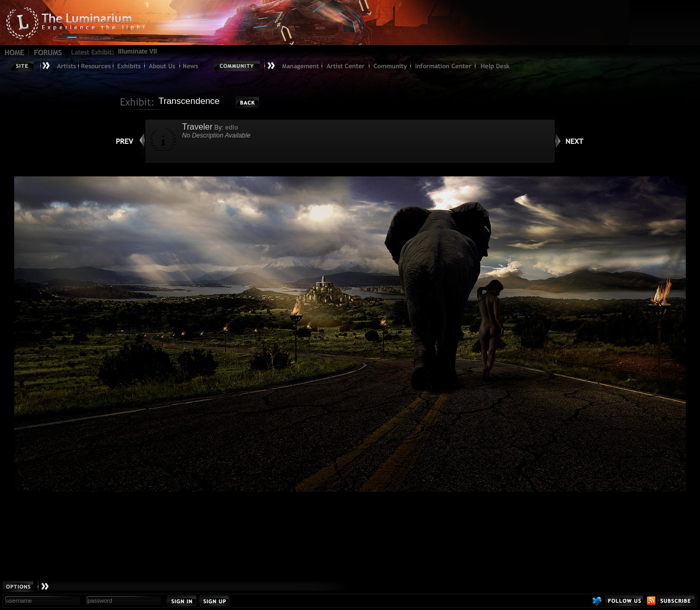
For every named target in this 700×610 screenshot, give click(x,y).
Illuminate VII (137, 51)
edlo (232, 128)
